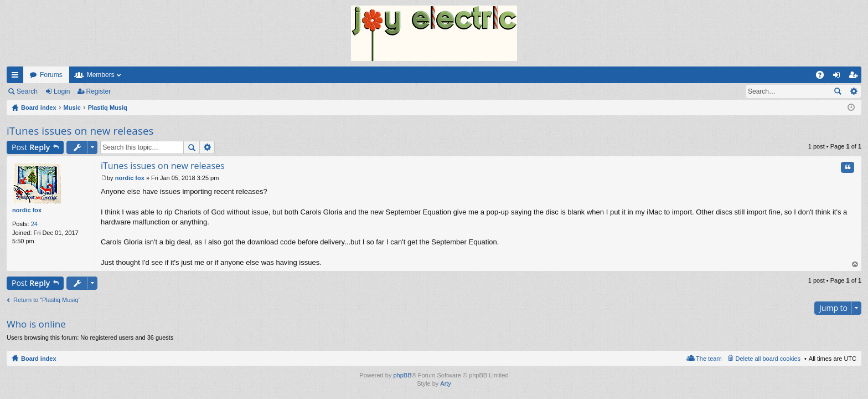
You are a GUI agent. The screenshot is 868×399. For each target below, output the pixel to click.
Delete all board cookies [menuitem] (768, 359)
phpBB (402, 375)
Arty (446, 383)
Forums (51, 75)
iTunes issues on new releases (80, 131)
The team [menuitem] (709, 359)
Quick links (17, 77)
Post (31, 147)
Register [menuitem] (856, 77)
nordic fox (27, 210)
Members (101, 75)
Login (62, 91)
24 (34, 224)
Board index (39, 359)
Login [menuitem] (839, 77)
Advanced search (853, 91)
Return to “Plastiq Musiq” (47, 300)
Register (99, 91)
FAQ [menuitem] (823, 77)
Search (27, 91)
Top (855, 265)
